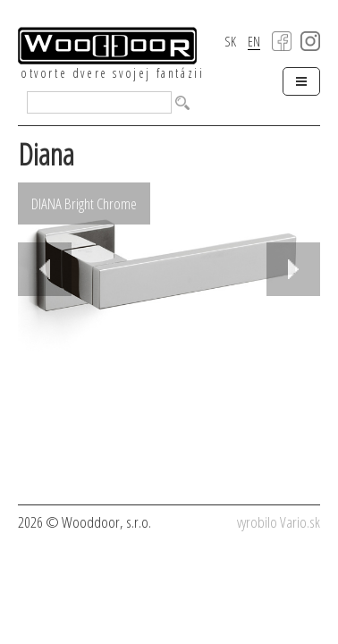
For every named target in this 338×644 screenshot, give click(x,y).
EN (254, 42)
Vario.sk (300, 522)
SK (230, 42)
